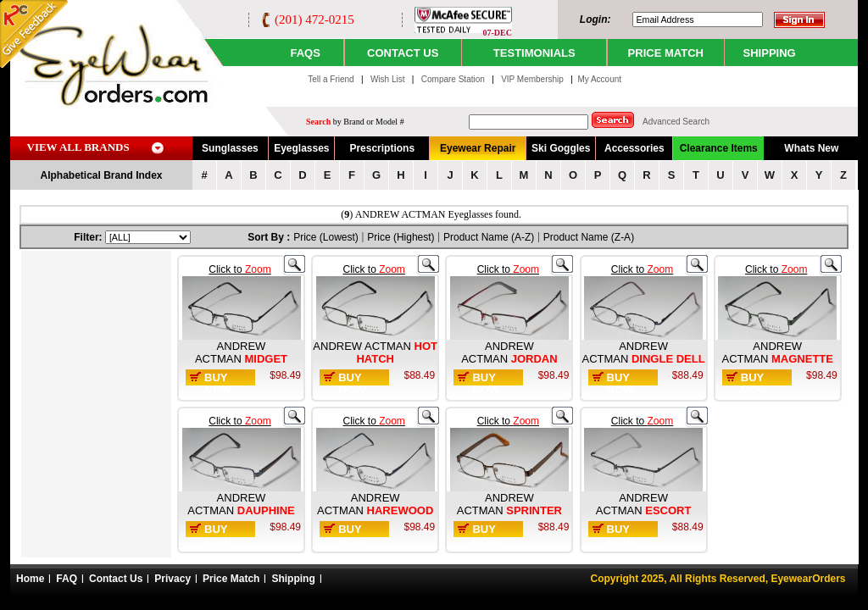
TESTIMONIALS (534, 53)
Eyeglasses (301, 148)
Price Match (231, 579)
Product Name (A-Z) (489, 237)
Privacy (172, 579)
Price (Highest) (401, 237)
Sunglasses (230, 148)
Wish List (389, 79)
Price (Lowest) (326, 237)
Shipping (293, 579)
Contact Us (116, 579)
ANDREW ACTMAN (230, 352)
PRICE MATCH (666, 53)
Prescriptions (382, 148)
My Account (599, 79)
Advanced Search (676, 122)
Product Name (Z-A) (589, 237)
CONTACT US (403, 53)
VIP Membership (532, 79)
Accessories (634, 148)
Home (30, 579)
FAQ (67, 579)
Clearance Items (719, 148)
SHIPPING (770, 53)
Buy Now (218, 384)
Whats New (811, 148)
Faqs (305, 53)
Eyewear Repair (478, 148)
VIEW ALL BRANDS (78, 147)
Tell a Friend (331, 79)
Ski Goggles (561, 148)
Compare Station (454, 79)
